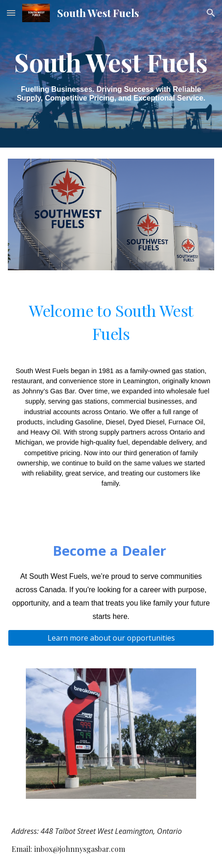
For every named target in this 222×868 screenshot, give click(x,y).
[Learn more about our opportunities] (111, 638)
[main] (111, 74)
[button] (11, 13)
